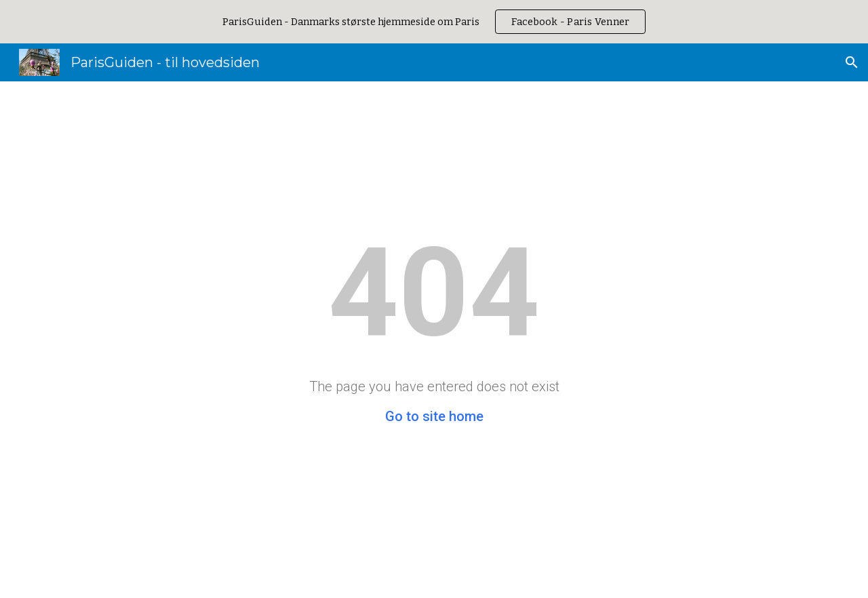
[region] (434, 22)
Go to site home (434, 416)
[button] (852, 62)
